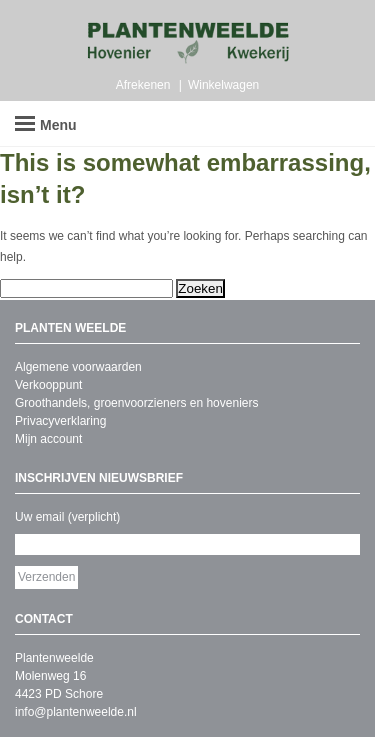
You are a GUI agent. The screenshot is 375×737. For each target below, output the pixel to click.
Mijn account (48, 439)
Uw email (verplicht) (67, 517)
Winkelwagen (223, 85)
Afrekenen (143, 85)
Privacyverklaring (60, 421)
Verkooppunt (48, 385)
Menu (46, 124)
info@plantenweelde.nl (76, 712)
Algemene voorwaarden (78, 367)
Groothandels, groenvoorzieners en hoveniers (136, 403)
